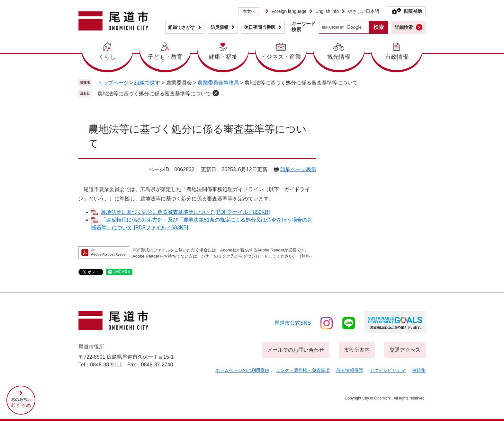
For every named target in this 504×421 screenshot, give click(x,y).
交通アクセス (405, 350)
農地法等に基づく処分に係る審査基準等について (154, 94)
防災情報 (220, 27)
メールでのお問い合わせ (296, 350)
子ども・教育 (165, 57)
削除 (216, 93)
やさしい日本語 (364, 11)
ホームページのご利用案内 (242, 370)
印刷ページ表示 (298, 169)
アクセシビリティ (388, 370)
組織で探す (147, 83)
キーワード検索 (304, 26)
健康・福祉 (223, 57)
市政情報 (397, 57)
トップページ (113, 83)
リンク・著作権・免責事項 (303, 370)
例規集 (419, 370)
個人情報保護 (350, 370)
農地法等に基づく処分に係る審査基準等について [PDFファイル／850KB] (185, 212)
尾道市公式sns (293, 323)
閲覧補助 (413, 11)
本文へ (249, 11)
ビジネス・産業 (281, 57)
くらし (107, 57)
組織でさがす (182, 27)
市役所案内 (357, 350)
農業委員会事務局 (218, 83)
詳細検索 (404, 27)
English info (327, 11)
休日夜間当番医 (260, 27)
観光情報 (339, 57)
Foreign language (289, 11)
